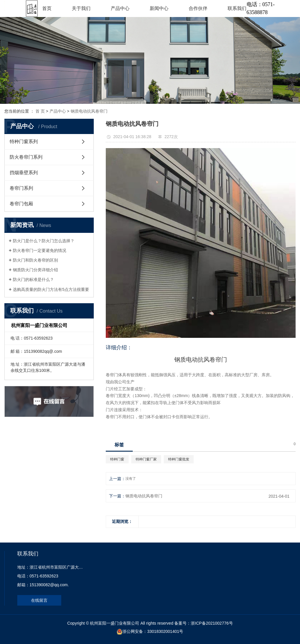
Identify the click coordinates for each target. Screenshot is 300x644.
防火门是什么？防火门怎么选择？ (44, 241)
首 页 (40, 111)
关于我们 (81, 8)
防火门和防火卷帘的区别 (35, 260)
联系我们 (237, 8)
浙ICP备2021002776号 (212, 623)
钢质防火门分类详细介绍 (35, 270)
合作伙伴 (198, 8)
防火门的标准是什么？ (33, 279)
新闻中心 (159, 8)
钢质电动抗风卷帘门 (89, 111)
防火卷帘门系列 (26, 157)
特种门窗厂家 (146, 459)
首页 (47, 8)
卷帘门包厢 (21, 204)
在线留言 (39, 600)
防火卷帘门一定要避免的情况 (40, 250)
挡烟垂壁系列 (24, 173)
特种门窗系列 (24, 141)
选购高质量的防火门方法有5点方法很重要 (51, 289)
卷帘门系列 (21, 188)
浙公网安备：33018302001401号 (153, 631)
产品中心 (120, 8)
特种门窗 (117, 459)
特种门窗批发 (179, 459)
